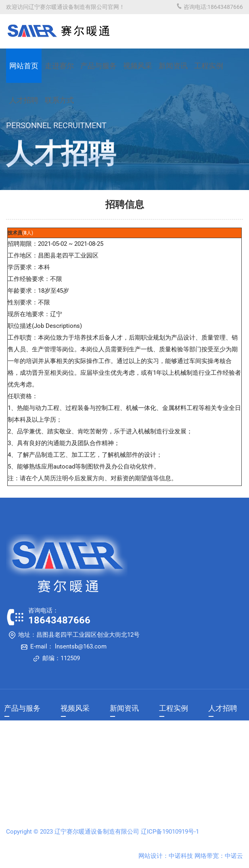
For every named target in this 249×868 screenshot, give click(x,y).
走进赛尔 (59, 66)
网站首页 (24, 66)
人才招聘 (223, 708)
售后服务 (15, 756)
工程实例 (209, 66)
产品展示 (15, 731)
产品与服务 (98, 66)
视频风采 (138, 66)
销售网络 (15, 743)
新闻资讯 (173, 66)
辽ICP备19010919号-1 (170, 832)
